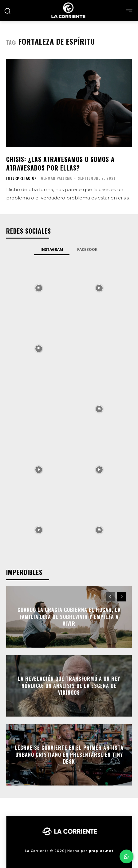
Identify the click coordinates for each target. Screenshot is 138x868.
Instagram (52, 249)
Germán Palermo (57, 178)
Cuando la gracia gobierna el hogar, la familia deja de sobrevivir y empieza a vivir (69, 617)
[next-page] (121, 597)
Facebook (87, 249)
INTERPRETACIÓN (22, 178)
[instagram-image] (39, 288)
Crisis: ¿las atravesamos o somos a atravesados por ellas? (60, 163)
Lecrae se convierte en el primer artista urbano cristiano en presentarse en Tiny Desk (69, 755)
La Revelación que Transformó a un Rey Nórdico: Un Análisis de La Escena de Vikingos (69, 686)
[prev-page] (110, 597)
